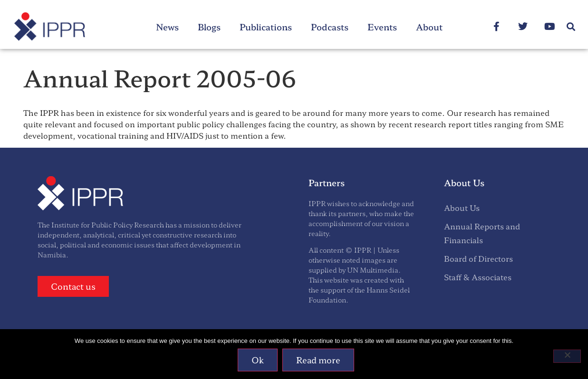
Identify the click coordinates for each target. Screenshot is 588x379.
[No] (567, 356)
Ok (258, 360)
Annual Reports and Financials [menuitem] (482, 233)
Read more (319, 360)
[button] (571, 27)
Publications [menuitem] (266, 27)
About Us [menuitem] (462, 208)
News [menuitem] (167, 27)
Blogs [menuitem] (209, 27)
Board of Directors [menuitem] (478, 258)
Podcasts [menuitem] (330, 27)
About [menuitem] (429, 27)
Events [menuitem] (382, 27)
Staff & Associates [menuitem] (478, 277)
